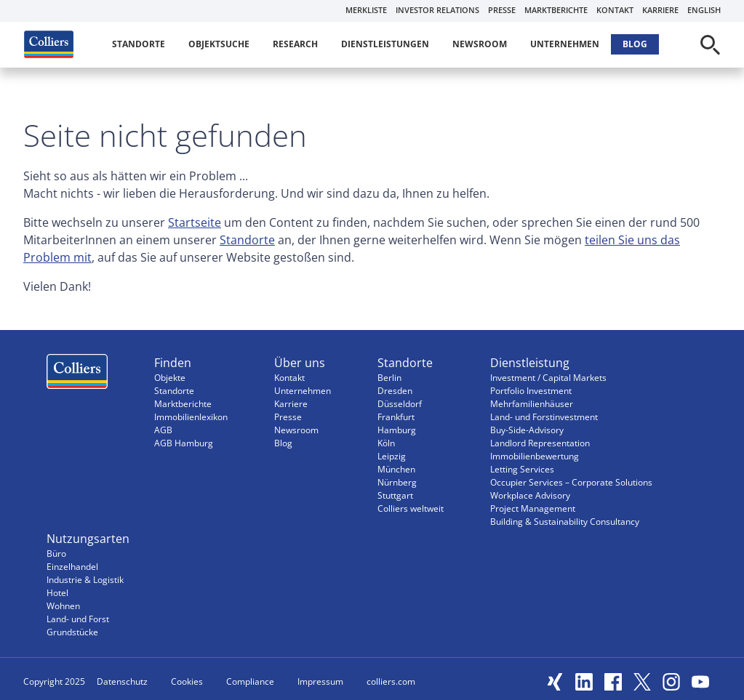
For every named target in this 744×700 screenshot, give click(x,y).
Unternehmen (565, 44)
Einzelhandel (72, 567)
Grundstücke (72, 632)
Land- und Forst (78, 619)
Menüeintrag (77, 375)
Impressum (320, 681)
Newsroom (480, 44)
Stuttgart (395, 495)
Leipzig (392, 456)
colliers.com (391, 681)
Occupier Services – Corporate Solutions (571, 482)
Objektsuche (219, 44)
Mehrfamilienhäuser (532, 404)
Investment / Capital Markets (548, 378)
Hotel (57, 593)
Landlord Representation (540, 443)
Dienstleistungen (385, 44)
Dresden (395, 391)
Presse (502, 10)
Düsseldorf (400, 404)
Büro (56, 554)
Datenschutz (122, 681)
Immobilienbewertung (535, 456)
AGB (163, 430)
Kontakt (615, 10)
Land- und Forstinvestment (544, 417)
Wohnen (63, 606)
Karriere (660, 10)
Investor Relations (437, 10)
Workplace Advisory (530, 495)
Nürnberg (397, 482)
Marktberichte (556, 10)
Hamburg (397, 430)
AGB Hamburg (184, 443)
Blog (635, 44)
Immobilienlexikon (191, 417)
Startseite (195, 222)
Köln (386, 443)
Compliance (250, 681)
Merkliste (366, 10)
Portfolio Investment (531, 391)
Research (295, 44)
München (396, 469)
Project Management (533, 508)
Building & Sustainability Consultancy (565, 522)
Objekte (170, 378)
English (704, 10)
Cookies (187, 681)
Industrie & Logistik (85, 580)
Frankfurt (396, 417)
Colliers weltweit (411, 508)
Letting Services (522, 469)
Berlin (389, 378)
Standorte (139, 44)
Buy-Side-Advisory (527, 430)
